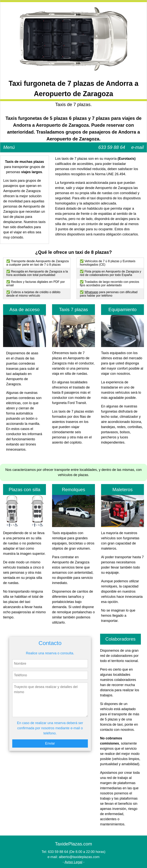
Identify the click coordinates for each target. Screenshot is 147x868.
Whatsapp (91, 292)
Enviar (50, 743)
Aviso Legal (73, 862)
